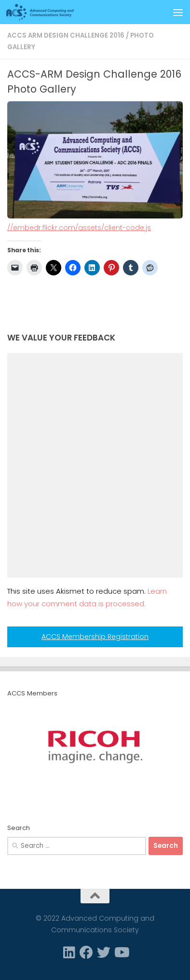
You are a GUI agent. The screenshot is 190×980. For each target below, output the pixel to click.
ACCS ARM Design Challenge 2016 (66, 35)
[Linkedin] (69, 953)
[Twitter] (104, 953)
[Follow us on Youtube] (121, 953)
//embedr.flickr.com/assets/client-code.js (79, 228)
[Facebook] (86, 953)
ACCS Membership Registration (95, 637)
